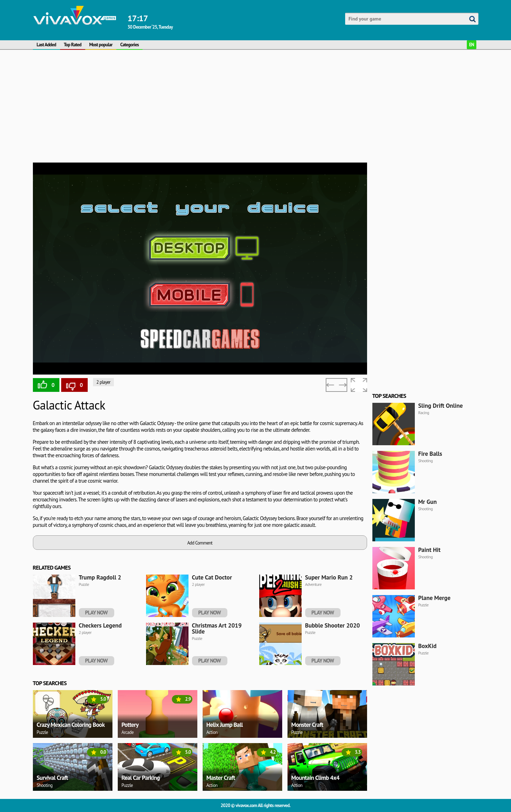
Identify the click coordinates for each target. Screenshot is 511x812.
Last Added (47, 45)
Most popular (101, 45)
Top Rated (73, 45)
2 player (104, 382)
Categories (129, 45)
